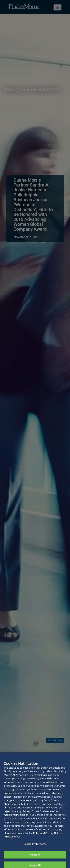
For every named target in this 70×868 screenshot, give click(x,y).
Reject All (35, 856)
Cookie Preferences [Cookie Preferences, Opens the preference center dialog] (35, 845)
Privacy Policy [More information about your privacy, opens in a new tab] (12, 838)
